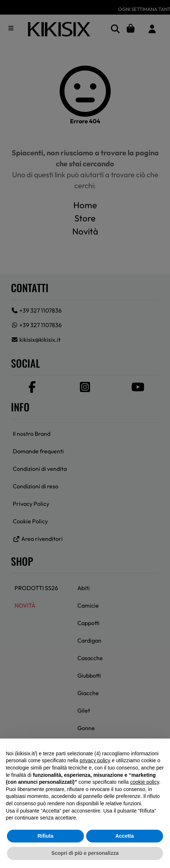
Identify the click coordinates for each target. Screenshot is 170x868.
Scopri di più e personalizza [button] (85, 853)
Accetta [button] (125, 836)
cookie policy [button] (145, 782)
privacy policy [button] (95, 760)
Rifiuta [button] (46, 836)
